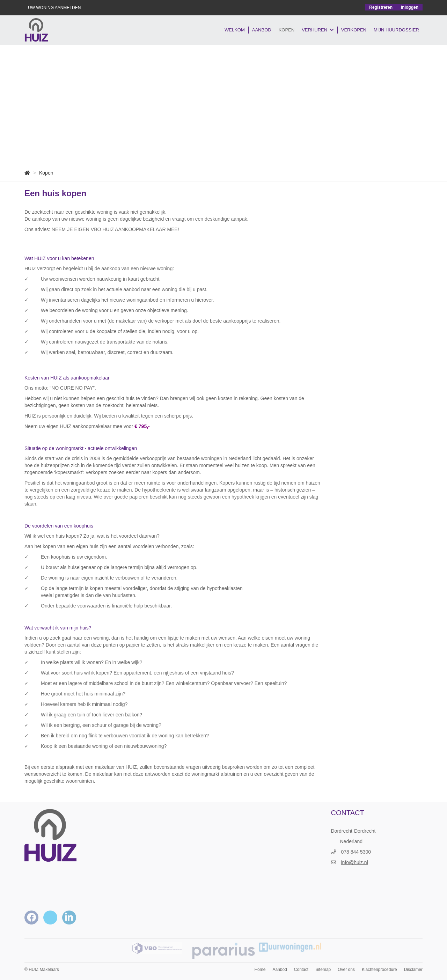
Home (260, 970)
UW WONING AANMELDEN (54, 8)
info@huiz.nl (355, 862)
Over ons (346, 970)
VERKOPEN (354, 30)
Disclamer (413, 970)
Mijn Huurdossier (396, 30)
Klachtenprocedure (379, 970)
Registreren (381, 7)
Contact (301, 970)
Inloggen (410, 7)
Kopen (287, 30)
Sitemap (323, 970)
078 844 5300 (356, 852)
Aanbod (262, 30)
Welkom (235, 30)
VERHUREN (318, 30)
